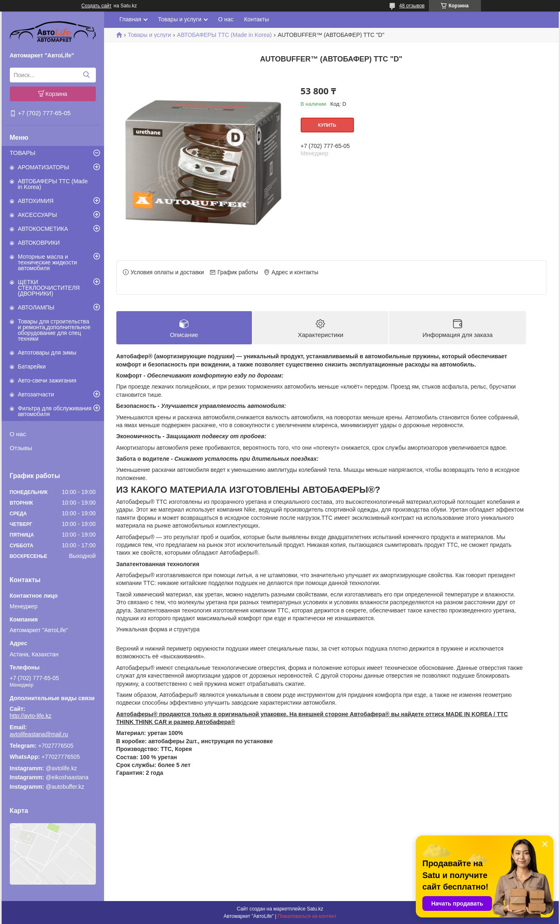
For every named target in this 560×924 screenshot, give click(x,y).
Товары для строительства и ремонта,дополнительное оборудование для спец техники (54, 330)
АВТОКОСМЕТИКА (43, 229)
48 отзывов (412, 6)
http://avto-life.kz (31, 716)
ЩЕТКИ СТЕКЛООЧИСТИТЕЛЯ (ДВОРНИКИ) (49, 288)
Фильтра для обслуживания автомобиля (55, 411)
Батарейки (32, 366)
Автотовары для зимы (47, 353)
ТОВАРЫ (23, 153)
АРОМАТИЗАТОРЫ (44, 167)
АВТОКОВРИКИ (39, 243)
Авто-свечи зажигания (47, 380)
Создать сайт (97, 6)
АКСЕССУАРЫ (38, 215)
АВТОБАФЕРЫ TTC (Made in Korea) (53, 184)
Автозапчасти (36, 394)
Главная (130, 19)
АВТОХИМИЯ (36, 201)
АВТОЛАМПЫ (36, 307)
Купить (327, 125)
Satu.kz (315, 909)
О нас (18, 434)
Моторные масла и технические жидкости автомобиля (48, 262)
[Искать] (87, 75)
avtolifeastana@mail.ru (39, 734)
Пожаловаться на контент (307, 916)
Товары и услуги (180, 19)
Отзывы (21, 448)
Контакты (256, 19)
